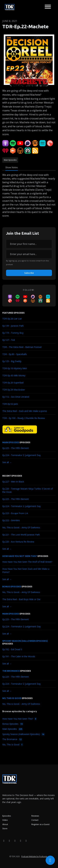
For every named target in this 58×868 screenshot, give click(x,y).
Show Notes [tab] (12, 167)
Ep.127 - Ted (9, 340)
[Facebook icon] (4, 841)
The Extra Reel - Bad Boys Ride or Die (21, 599)
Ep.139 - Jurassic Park (13, 326)
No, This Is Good (12, 698)
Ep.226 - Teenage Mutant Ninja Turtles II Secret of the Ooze (28, 490)
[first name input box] (29, 244)
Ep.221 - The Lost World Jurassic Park (21, 535)
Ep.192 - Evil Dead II (12, 649)
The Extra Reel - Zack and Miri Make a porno (25, 411)
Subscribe (29, 273)
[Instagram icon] (9, 841)
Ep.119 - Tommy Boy (13, 333)
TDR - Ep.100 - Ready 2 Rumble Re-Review (24, 418)
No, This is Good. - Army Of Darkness (21, 527)
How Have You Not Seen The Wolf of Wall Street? (27, 562)
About (5, 824)
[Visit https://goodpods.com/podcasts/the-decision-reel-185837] (20, 429)
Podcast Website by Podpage (34, 856)
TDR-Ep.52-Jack (10, 404)
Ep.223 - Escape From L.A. (15, 513)
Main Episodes (11, 442)
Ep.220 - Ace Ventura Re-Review (18, 542)
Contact (35, 820)
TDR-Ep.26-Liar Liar (12, 319)
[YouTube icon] (15, 841)
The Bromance (11, 671)
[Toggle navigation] (48, 7)
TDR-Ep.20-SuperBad (13, 383)
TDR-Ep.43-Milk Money (14, 375)
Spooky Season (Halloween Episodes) (25, 641)
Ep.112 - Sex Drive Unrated (16, 397)
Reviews (35, 816)
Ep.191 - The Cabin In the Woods (19, 656)
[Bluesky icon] (26, 841)
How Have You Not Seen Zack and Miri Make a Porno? (26, 570)
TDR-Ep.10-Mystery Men (15, 368)
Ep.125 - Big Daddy (12, 361)
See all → (7, 462)
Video (5, 820)
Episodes (7, 816)
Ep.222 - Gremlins (11, 520)
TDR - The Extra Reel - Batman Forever (22, 347)
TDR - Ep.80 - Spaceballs (15, 354)
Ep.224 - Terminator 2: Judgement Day (21, 455)
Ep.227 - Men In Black (13, 482)
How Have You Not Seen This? (20, 556)
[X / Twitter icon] (21, 841)
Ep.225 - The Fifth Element (16, 448)
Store (5, 828)
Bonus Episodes (12, 587)
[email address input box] (29, 254)
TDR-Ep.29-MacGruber (14, 390)
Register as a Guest (40, 824)
